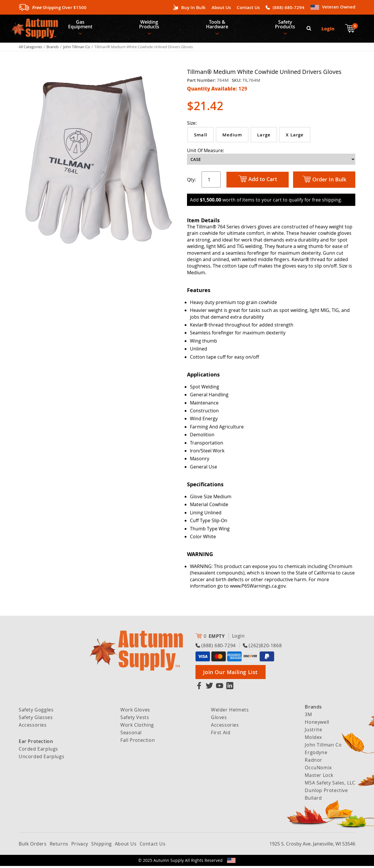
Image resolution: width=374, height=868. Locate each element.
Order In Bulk (324, 182)
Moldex (313, 739)
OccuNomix (318, 770)
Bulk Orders (33, 846)
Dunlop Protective (326, 792)
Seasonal (131, 735)
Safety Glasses (36, 719)
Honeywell (317, 724)
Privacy (80, 846)
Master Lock (319, 777)
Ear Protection (36, 743)
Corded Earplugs (38, 751)
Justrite (313, 732)
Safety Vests (135, 719)
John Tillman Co (77, 48)
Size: (192, 125)
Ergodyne (316, 754)
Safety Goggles (36, 712)
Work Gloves (135, 712)
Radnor (314, 762)
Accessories (33, 727)
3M (308, 716)
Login (328, 29)
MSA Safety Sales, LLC (330, 785)
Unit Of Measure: (206, 152)
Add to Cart (258, 181)
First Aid (221, 735)
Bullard (313, 800)
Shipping (102, 846)
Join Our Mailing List (230, 674)
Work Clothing (137, 727)
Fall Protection (138, 742)
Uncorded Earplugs (41, 758)
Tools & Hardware (218, 25)
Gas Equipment (80, 25)
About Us (221, 7)
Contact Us (248, 7)
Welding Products (150, 25)
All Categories (30, 48)
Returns (59, 846)
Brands (53, 48)
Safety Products (287, 25)
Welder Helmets (230, 712)
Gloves (219, 719)
